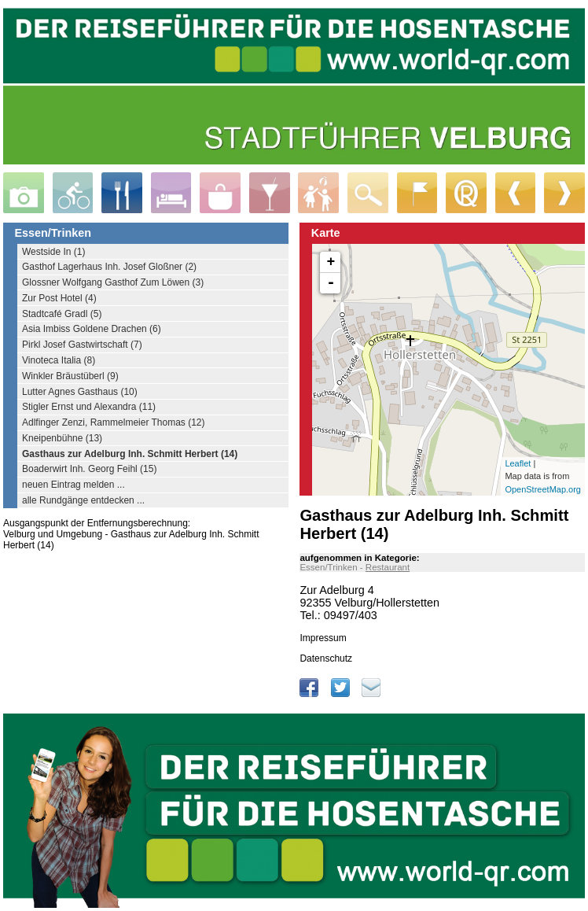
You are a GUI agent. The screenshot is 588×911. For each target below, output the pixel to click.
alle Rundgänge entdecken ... (83, 500)
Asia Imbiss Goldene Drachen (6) (92, 329)
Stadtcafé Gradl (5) (62, 314)
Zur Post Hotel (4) (59, 298)
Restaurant (388, 567)
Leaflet (518, 463)
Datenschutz (326, 658)
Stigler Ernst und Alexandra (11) (89, 407)
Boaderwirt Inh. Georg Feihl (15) (89, 469)
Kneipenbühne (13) (62, 438)
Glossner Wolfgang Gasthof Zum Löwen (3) (113, 282)
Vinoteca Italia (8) (59, 360)
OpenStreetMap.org (543, 489)
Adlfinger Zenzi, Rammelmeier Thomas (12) (114, 422)
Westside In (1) (53, 252)
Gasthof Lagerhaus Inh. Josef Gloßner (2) (109, 267)
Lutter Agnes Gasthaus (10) (80, 392)
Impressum (323, 638)
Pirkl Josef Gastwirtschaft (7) (82, 345)
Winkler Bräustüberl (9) (70, 376)
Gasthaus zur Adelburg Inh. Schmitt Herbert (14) (130, 454)
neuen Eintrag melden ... (73, 485)
